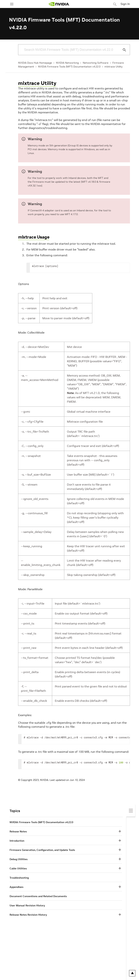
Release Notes (18, 831)
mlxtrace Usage (34, 237)
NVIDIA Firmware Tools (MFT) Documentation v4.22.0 (69, 67)
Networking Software (96, 63)
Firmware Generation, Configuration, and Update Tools (42, 850)
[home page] (59, 4)
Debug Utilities (19, 859)
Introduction (17, 841)
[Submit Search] (122, 50)
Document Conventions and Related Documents (38, 896)
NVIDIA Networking (67, 63)
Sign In (125, 4)
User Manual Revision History (27, 905)
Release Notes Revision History (28, 915)
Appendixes (16, 887)
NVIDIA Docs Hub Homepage (35, 63)
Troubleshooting (19, 878)
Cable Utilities (18, 868)
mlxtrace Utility (113, 67)
